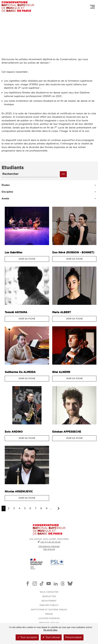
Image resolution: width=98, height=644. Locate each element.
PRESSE (49, 614)
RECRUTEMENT (49, 601)
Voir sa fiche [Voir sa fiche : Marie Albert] (74, 319)
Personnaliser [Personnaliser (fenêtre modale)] (74, 637)
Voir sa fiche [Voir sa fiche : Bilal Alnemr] (74, 379)
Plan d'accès (49, 549)
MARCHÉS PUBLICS (49, 605)
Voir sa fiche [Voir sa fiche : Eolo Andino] (27, 438)
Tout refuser (51, 637)
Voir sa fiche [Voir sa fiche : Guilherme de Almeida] (27, 379)
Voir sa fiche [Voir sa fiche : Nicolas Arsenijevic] (27, 498)
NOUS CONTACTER (49, 592)
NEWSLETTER (49, 596)
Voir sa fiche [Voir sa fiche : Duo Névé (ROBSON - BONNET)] (74, 259)
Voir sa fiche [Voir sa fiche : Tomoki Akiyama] (27, 319)
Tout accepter (27, 637)
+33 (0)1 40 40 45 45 (50, 542)
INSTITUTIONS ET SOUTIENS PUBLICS (49, 610)
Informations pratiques (49, 546)
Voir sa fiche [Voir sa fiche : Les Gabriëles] (27, 259)
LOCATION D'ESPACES (49, 618)
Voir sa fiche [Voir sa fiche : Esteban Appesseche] (74, 438)
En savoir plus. (51, 630)
